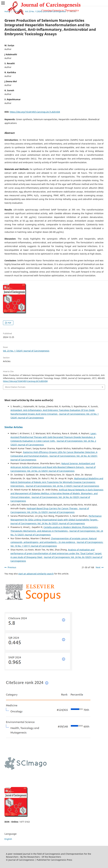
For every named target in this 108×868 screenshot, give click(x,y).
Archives (18, 11)
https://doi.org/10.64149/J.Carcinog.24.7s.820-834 (35, 112)
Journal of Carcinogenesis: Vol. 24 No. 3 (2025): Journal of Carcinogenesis (62, 486)
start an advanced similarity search (36, 574)
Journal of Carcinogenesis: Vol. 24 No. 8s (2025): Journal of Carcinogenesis (48, 523)
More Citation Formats (15, 387)
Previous (12, 567)
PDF (9, 323)
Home (7, 11)
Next (98, 567)
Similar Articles (14, 427)
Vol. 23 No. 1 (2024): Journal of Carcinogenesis (45, 11)
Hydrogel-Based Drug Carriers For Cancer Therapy (52, 508)
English (8, 839)
